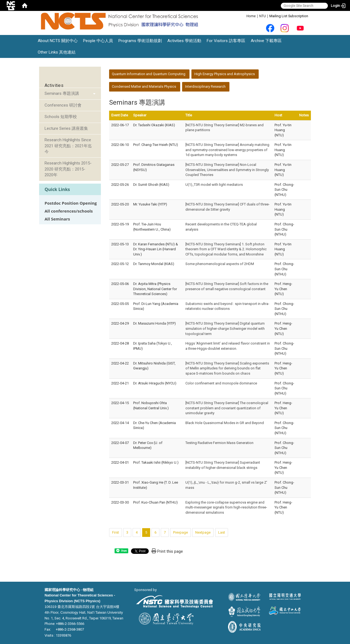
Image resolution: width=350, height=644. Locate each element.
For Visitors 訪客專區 (226, 41)
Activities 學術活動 (184, 41)
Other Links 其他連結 (57, 52)
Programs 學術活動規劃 (140, 41)
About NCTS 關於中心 (58, 41)
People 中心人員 (98, 41)
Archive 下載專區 (266, 41)
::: (243, 16)
